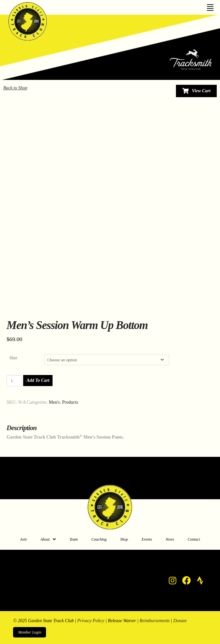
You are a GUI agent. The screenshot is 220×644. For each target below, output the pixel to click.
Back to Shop (15, 88)
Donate (180, 621)
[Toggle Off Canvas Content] (210, 5)
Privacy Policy (91, 621)
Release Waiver (122, 621)
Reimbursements (155, 621)
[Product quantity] (14, 381)
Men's (55, 402)
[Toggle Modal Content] (196, 91)
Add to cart (38, 380)
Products (70, 402)
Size (13, 358)
